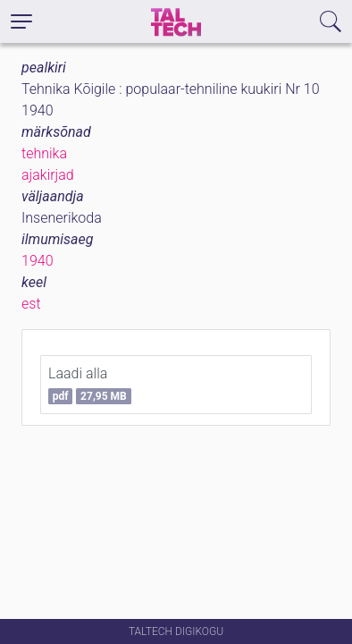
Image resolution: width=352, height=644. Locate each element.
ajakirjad (48, 175)
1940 (38, 261)
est (31, 304)
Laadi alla (90, 385)
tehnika (44, 153)
